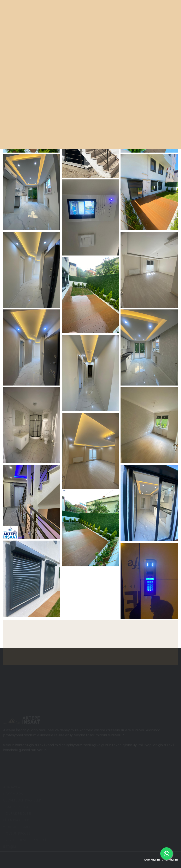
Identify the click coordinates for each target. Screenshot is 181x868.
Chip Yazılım (170, 860)
